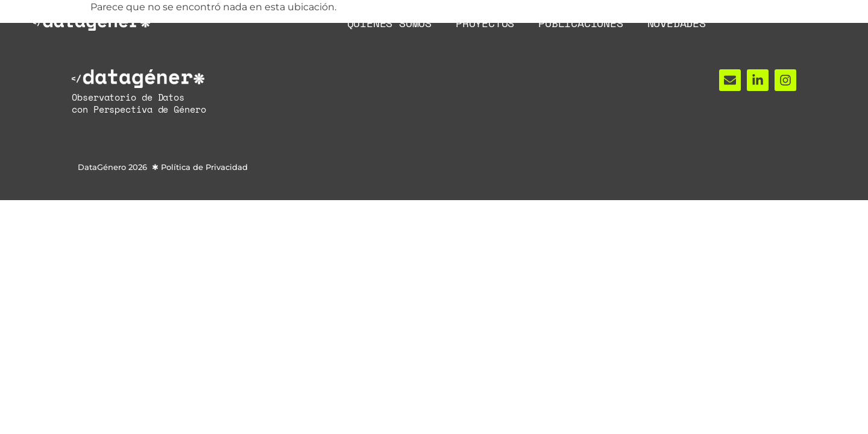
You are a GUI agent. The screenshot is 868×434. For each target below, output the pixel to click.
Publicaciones (580, 23)
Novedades (677, 23)
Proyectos (485, 23)
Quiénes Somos (389, 23)
